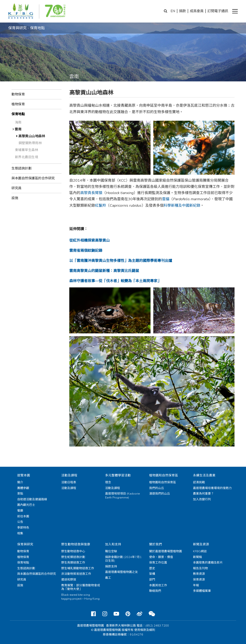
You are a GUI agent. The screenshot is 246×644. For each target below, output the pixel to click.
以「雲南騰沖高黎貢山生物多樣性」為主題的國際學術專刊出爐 (121, 261)
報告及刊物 (200, 568)
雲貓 (166, 199)
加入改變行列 (202, 499)
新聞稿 (197, 557)
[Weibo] (140, 614)
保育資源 (199, 580)
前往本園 (23, 516)
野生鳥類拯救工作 (73, 563)
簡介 (20, 482)
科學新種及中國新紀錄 (182, 206)
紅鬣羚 (101, 206)
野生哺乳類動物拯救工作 (78, 568)
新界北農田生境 (27, 157)
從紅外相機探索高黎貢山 (89, 240)
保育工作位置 (158, 563)
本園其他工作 (158, 585)
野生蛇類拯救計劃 (73, 557)
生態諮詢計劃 (21, 168)
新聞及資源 (201, 544)
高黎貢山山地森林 (32, 136)
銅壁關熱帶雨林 (30, 143)
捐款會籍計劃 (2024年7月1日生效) (123, 559)
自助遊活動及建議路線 (32, 499)
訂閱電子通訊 (218, 11)
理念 (108, 482)
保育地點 (18, 114)
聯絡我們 (155, 591)
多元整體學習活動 (118, 475)
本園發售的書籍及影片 (208, 563)
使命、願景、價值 (161, 557)
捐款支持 (111, 567)
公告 (20, 522)
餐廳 (20, 511)
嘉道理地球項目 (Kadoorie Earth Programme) (122, 496)
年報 (196, 585)
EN (173, 11)
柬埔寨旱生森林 (27, 150)
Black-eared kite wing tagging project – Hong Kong (80, 597)
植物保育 (18, 104)
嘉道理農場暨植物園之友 (122, 572)
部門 (152, 580)
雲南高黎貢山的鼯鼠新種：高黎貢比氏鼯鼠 (104, 271)
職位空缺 (111, 551)
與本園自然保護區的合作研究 (33, 178)
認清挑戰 (199, 482)
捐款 (182, 11)
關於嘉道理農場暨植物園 (166, 551)
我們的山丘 (157, 488)
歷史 (152, 568)
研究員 (17, 188)
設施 (15, 198)
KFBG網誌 (200, 551)
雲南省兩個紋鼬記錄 (86, 251)
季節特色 (23, 528)
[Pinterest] (128, 614)
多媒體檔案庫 (202, 591)
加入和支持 (113, 544)
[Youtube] (116, 614)
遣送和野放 (69, 580)
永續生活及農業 (204, 475)
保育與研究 (25, 544)
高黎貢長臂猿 (91, 193)
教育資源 (199, 574)
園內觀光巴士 (26, 505)
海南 (18, 122)
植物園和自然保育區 (164, 475)
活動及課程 (69, 475)
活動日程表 (69, 482)
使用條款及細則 (145, 630)
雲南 (18, 129)
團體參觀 (23, 488)
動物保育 (18, 94)
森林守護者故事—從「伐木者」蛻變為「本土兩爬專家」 (115, 281)
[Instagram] (105, 614)
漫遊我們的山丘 (160, 494)
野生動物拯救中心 (73, 551)
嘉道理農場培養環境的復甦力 (212, 488)
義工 (108, 578)
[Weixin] (152, 614)
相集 (20, 533)
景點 (20, 494)
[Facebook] (94, 614)
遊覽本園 (24, 475)
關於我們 (156, 544)
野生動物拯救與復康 (76, 544)
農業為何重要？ (203, 494)
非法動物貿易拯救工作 (76, 574)
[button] (235, 11)
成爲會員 (197, 11)
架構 (152, 574)
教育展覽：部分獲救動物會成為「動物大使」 (81, 587)
